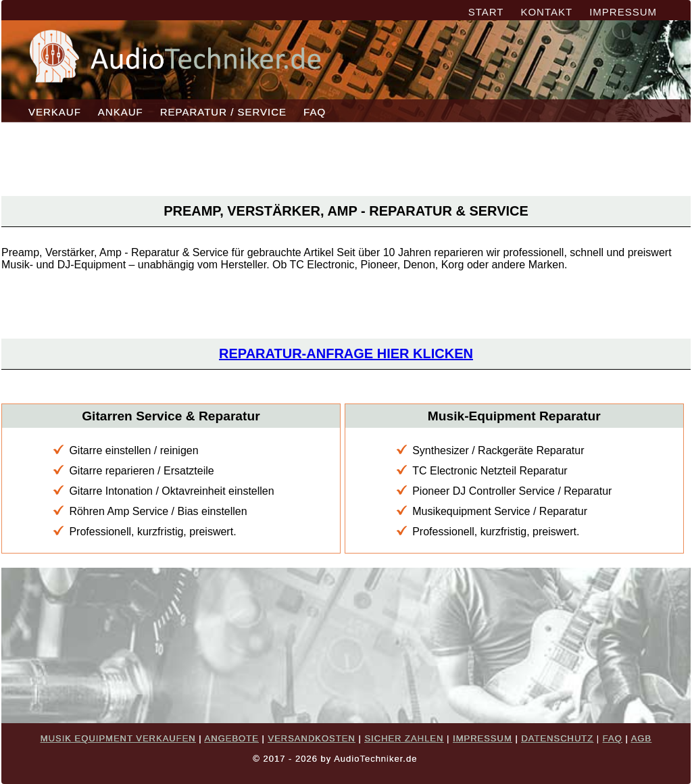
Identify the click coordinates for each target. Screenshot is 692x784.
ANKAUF (121, 112)
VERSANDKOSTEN (311, 738)
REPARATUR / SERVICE (223, 112)
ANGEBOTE (232, 738)
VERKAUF (55, 112)
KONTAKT (546, 12)
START (486, 12)
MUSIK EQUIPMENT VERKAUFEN (118, 738)
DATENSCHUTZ (557, 738)
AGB (641, 738)
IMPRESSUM (623, 12)
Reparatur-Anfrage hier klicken (346, 353)
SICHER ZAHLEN (404, 738)
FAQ (315, 112)
